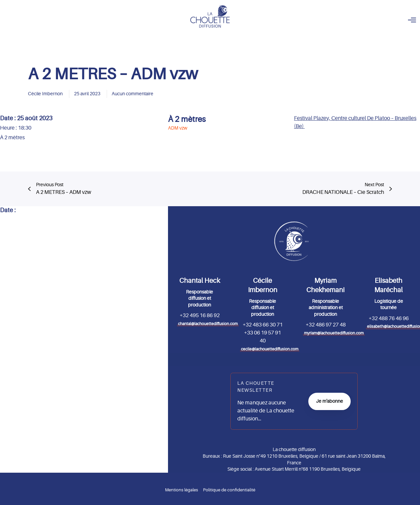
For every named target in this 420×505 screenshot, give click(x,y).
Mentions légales (181, 490)
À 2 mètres (187, 119)
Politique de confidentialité (229, 490)
